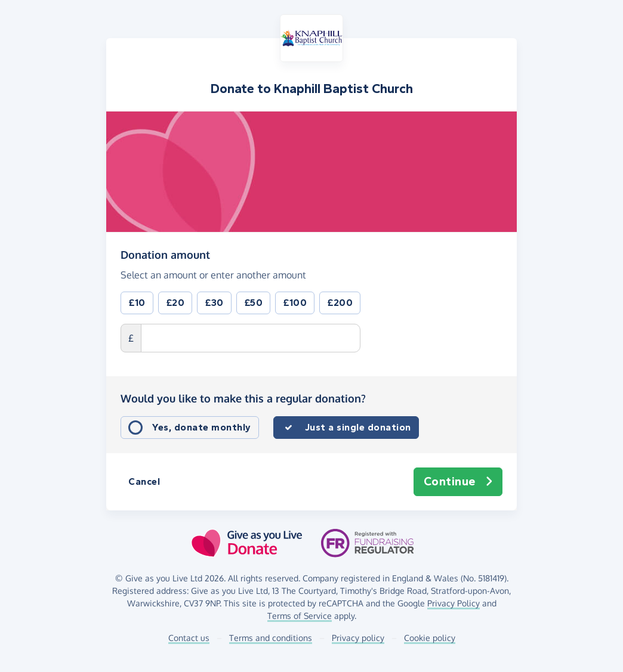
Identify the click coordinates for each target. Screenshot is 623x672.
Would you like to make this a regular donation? (243, 398)
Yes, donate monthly (202, 427)
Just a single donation (358, 427)
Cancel (144, 481)
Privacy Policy (454, 603)
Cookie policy (430, 638)
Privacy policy (358, 638)
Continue (458, 482)
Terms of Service (300, 616)
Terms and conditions (271, 638)
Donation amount (165, 254)
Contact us (189, 638)
